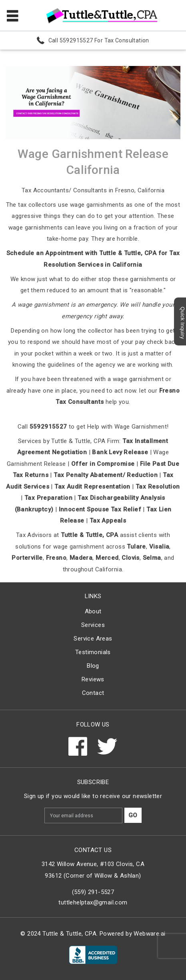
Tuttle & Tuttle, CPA (89, 535)
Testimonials (93, 652)
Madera (81, 558)
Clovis (130, 558)
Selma (152, 558)
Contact (93, 693)
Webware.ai (149, 934)
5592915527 (48, 427)
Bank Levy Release (120, 452)
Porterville (27, 558)
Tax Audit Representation (92, 487)
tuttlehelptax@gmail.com (93, 902)
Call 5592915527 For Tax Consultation (99, 40)
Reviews (93, 679)
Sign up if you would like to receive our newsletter (93, 796)
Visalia (159, 547)
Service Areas (93, 639)
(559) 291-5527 (93, 892)
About (93, 611)
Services (93, 625)
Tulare (136, 547)
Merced (107, 558)
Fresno (56, 558)
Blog (93, 666)
